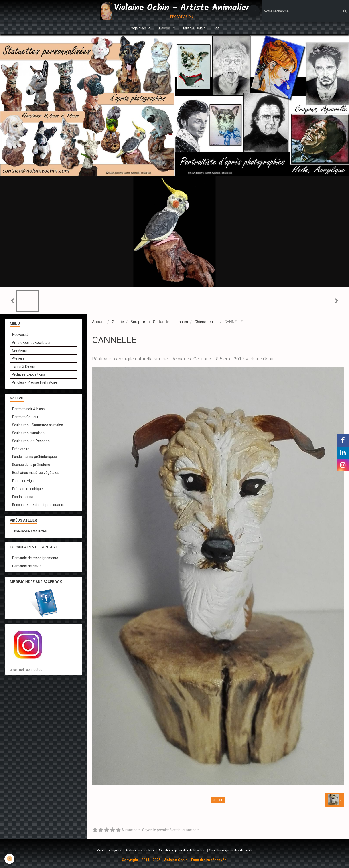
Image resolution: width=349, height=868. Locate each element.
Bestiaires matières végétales (36, 473)
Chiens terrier (206, 322)
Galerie (165, 28)
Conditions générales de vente (231, 851)
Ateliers (18, 359)
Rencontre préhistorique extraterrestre (42, 505)
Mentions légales (109, 851)
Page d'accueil (141, 28)
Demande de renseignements (35, 558)
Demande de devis (27, 566)
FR (253, 11)
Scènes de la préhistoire (31, 465)
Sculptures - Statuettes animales (159, 322)
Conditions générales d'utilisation (182, 851)
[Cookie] (9, 859)
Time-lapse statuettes (29, 532)
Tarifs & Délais (194, 28)
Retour (218, 800)
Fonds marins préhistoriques (34, 457)
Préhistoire (21, 449)
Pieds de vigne (24, 481)
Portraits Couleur (25, 417)
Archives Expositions (28, 375)
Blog (216, 28)
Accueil (99, 322)
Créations (19, 351)
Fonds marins (23, 497)
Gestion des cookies (139, 851)
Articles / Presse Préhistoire (35, 383)
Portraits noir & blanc (28, 409)
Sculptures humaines (28, 433)
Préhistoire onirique (27, 489)
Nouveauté (20, 335)
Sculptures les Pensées (31, 441)
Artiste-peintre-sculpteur (31, 343)
